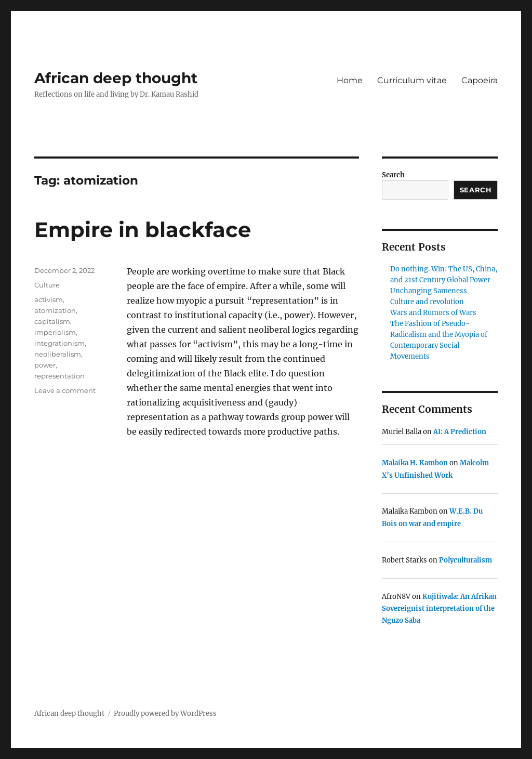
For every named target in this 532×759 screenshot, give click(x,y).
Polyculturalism (465, 560)
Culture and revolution (427, 302)
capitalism (52, 321)
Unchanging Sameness (429, 291)
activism (49, 299)
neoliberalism (58, 354)
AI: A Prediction (460, 432)
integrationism (59, 343)
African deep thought (116, 78)
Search (393, 175)
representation (59, 376)
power (45, 365)
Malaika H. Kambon (415, 463)
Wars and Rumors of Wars (433, 313)
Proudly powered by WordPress (165, 714)
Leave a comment (65, 390)
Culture (47, 285)
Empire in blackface (143, 230)
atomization (55, 310)
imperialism (55, 332)
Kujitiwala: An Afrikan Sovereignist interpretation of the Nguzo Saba (439, 609)
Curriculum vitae (412, 80)
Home (350, 80)
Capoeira (480, 80)
